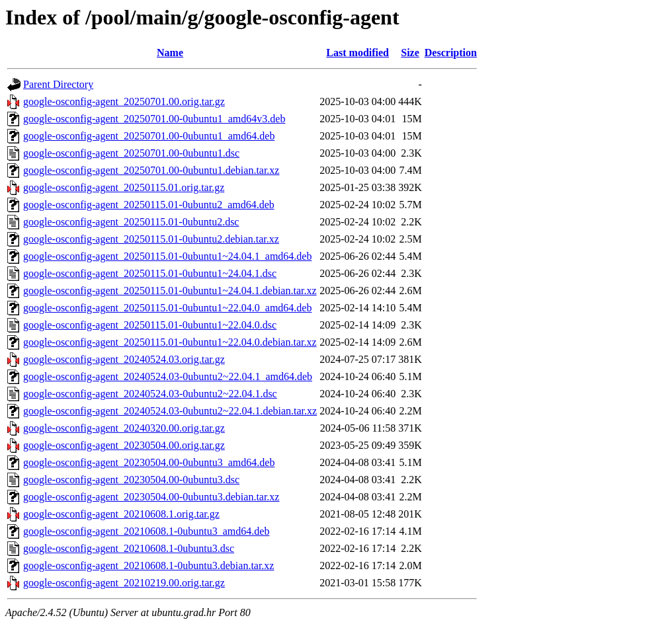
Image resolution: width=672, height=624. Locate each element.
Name (170, 53)
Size (410, 53)
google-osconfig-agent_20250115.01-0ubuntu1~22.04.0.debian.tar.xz (170, 342)
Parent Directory (58, 84)
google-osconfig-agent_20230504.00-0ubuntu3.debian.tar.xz (151, 497)
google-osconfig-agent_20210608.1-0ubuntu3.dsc (129, 548)
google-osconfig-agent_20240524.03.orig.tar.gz (124, 359)
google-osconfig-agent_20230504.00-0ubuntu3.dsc (131, 480)
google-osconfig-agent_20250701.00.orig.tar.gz (124, 101)
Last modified (357, 53)
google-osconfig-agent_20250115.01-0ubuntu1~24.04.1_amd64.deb (167, 256)
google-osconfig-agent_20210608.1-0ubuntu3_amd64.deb (146, 531)
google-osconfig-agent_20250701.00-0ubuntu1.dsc (131, 153)
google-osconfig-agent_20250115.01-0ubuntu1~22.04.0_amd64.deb (167, 308)
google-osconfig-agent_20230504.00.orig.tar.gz (124, 445)
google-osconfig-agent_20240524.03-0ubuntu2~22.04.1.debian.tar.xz (170, 411)
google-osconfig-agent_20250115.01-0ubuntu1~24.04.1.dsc (150, 273)
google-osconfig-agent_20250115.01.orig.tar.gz (124, 187)
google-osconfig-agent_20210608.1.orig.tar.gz (121, 514)
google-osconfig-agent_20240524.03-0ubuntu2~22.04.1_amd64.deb (168, 376)
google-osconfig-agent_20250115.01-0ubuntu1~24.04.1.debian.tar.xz (170, 291)
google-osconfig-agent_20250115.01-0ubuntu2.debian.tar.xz (151, 239)
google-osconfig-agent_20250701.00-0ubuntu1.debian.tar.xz (151, 170)
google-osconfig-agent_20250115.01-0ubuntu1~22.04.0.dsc (150, 325)
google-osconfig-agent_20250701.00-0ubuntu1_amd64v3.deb (154, 119)
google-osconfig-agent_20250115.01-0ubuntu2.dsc (131, 222)
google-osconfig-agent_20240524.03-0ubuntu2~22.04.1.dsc (150, 394)
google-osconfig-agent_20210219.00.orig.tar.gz (124, 583)
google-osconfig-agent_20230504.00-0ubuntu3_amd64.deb (149, 462)
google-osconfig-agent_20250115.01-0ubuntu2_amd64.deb (149, 205)
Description (451, 53)
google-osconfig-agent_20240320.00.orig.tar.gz (124, 428)
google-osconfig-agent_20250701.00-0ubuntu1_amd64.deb (149, 136)
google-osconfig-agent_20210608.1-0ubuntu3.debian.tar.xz (148, 565)
